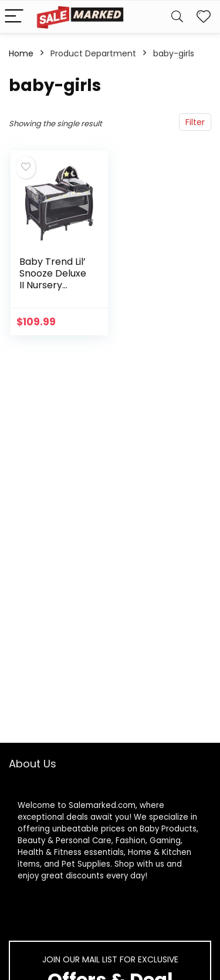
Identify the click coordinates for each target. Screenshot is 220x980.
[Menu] (14, 17)
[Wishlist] (204, 17)
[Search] (177, 17)
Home (21, 53)
